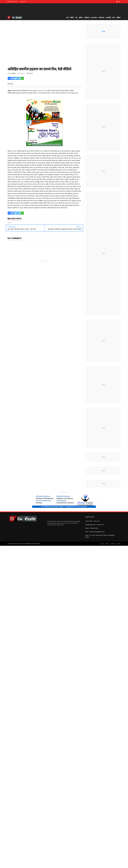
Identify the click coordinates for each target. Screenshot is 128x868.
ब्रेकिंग (72, 18)
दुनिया (81, 18)
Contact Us (23, 1)
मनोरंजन (101, 18)
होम (68, 18)
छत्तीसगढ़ (87, 18)
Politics (31, 73)
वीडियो (118, 18)
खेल (114, 18)
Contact (119, 544)
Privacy (113, 544)
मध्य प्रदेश (94, 18)
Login (102, 544)
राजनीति (108, 18)
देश (76, 18)
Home (107, 544)
